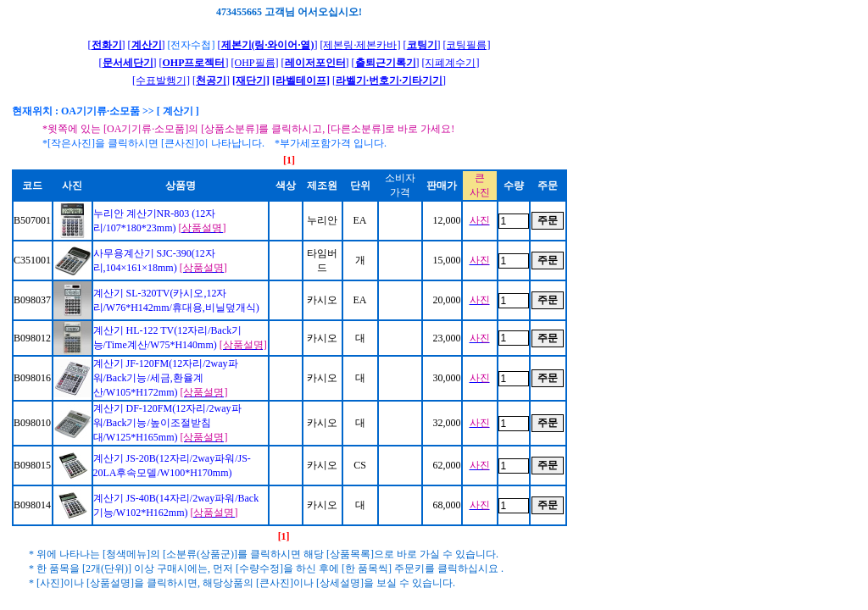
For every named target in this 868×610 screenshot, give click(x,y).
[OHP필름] (255, 63)
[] (107, 45)
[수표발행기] (161, 80)
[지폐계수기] (451, 63)
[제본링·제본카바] (361, 45)
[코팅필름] (467, 45)
